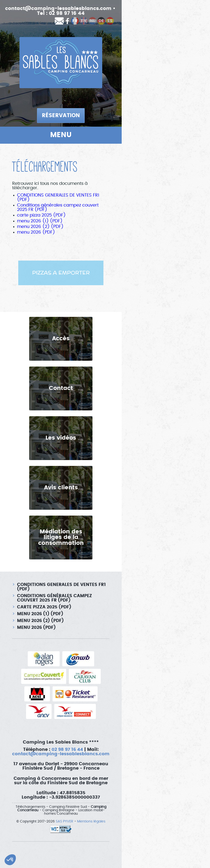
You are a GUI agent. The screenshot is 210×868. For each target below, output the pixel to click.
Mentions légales (91, 821)
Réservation (61, 116)
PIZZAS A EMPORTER (61, 273)
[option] (61, 273)
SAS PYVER (64, 821)
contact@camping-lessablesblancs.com (58, 9)
